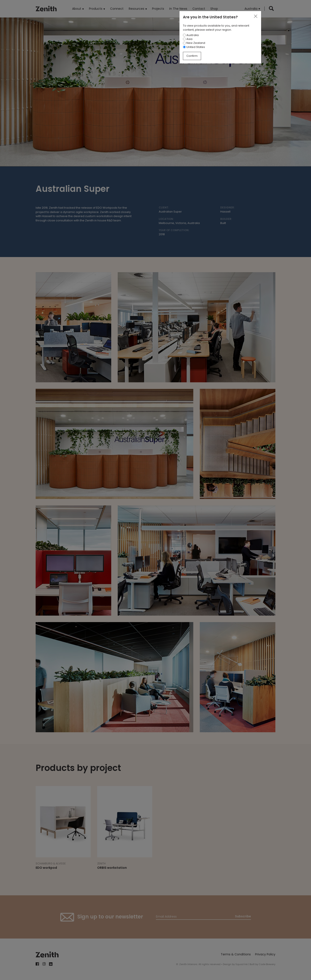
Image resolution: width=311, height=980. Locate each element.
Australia (191, 35)
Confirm (192, 56)
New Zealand (194, 43)
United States (194, 47)
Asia (188, 39)
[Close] (255, 16)
